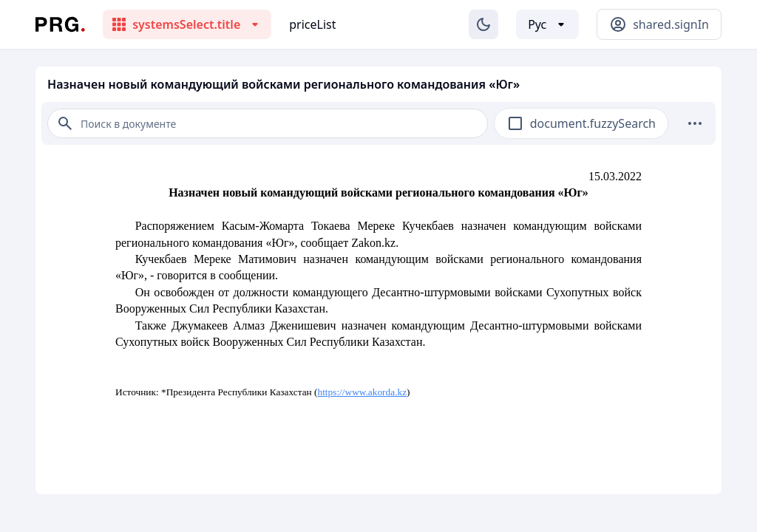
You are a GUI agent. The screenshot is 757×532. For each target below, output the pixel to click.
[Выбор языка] (547, 24)
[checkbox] (515, 123)
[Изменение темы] (483, 24)
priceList (312, 24)
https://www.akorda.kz (363, 392)
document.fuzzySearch (593, 123)
